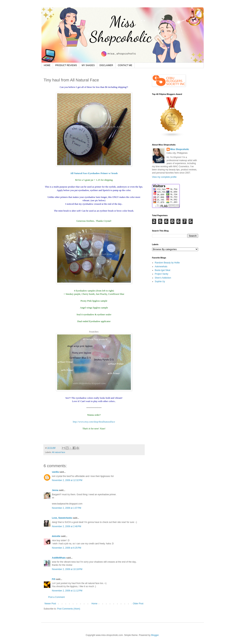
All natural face (59, 452)
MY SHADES (88, 65)
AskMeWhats (59, 558)
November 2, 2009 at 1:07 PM (67, 508)
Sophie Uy (160, 281)
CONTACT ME (125, 65)
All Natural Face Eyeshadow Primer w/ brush (94, 173)
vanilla (55, 472)
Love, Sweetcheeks (62, 518)
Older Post (138, 604)
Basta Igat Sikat (163, 270)
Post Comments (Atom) (69, 609)
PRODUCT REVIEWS (66, 65)
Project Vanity (162, 274)
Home (94, 604)
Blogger (155, 635)
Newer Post (50, 604)
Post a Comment (57, 597)
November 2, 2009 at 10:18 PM (67, 569)
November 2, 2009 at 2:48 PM (67, 526)
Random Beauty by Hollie (167, 263)
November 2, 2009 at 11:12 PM (67, 591)
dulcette (56, 536)
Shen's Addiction (163, 278)
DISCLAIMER (106, 65)
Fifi (54, 579)
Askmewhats (161, 267)
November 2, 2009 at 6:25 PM (67, 548)
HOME (47, 65)
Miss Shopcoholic (180, 149)
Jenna (55, 490)
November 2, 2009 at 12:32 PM (67, 480)
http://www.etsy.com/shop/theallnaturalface (94, 422)
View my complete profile (164, 177)
